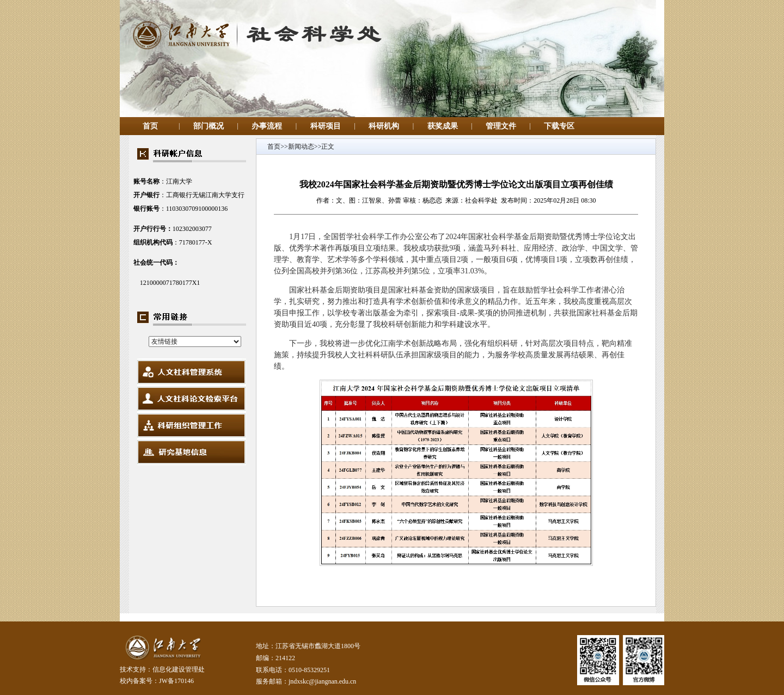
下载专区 (559, 126)
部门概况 (209, 126)
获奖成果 (443, 126)
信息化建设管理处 (179, 669)
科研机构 (384, 126)
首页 (150, 126)
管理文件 (501, 126)
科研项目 (326, 126)
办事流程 (267, 126)
